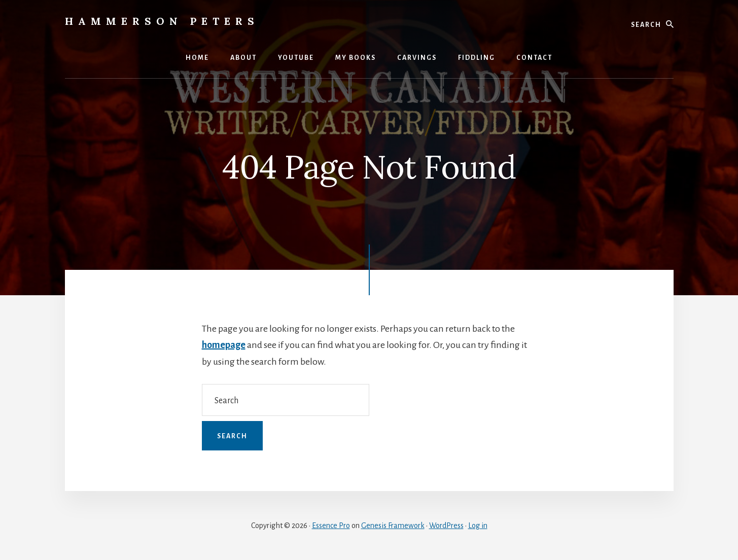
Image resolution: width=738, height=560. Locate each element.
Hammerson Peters (162, 21)
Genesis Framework (393, 526)
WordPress (446, 526)
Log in (478, 526)
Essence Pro (331, 526)
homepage (224, 345)
